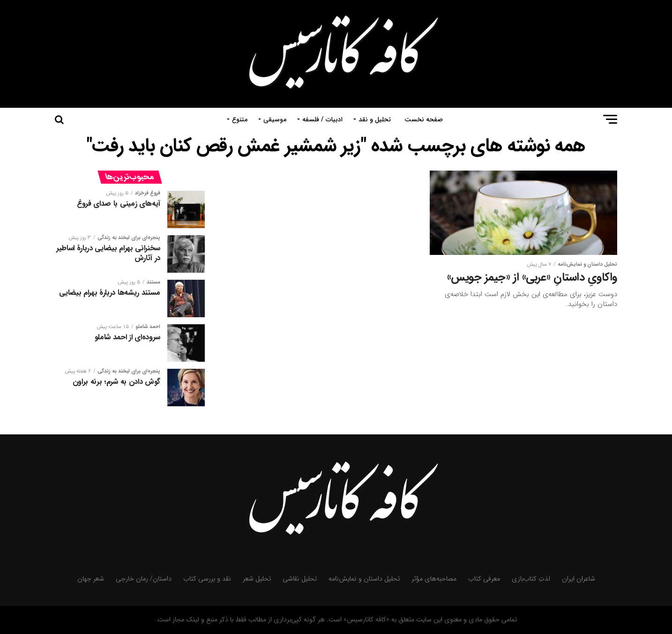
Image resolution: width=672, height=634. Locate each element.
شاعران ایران (579, 579)
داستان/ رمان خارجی (144, 579)
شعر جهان (91, 579)
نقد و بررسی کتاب (207, 579)
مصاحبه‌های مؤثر (434, 579)
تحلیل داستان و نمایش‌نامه (364, 579)
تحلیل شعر (257, 579)
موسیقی (275, 119)
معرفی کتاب (484, 579)
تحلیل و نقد (375, 119)
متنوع (240, 119)
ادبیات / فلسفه (322, 119)
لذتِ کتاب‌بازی (531, 579)
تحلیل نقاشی (300, 579)
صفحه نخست (424, 119)
